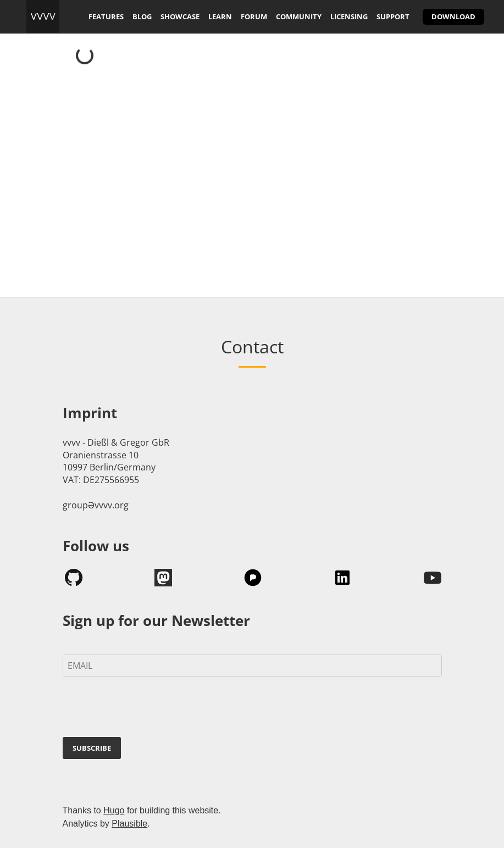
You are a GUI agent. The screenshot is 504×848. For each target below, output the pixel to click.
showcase (180, 16)
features (106, 16)
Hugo (114, 810)
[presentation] (146, 709)
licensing (349, 16)
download (453, 16)
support (393, 16)
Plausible (129, 824)
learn (220, 16)
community (299, 16)
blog (142, 16)
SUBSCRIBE (92, 748)
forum (254, 16)
